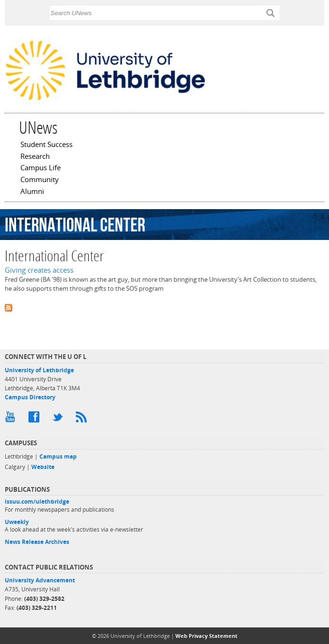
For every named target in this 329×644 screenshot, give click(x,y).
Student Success (46, 145)
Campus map (58, 456)
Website (43, 467)
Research (35, 157)
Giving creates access (39, 270)
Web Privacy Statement (206, 636)
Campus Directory (30, 397)
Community (40, 180)
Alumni (32, 192)
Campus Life (41, 168)
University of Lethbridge (39, 370)
